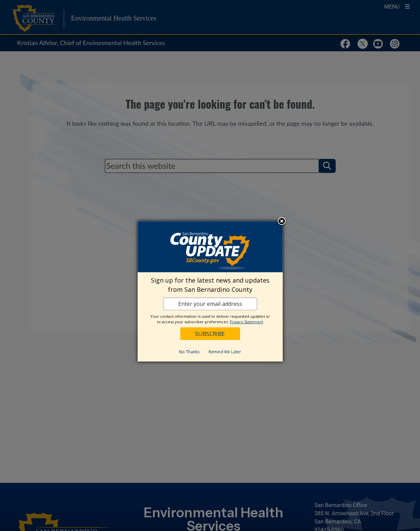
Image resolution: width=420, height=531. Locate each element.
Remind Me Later (225, 352)
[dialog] (210, 291)
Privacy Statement (247, 322)
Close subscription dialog (282, 222)
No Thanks (189, 352)
